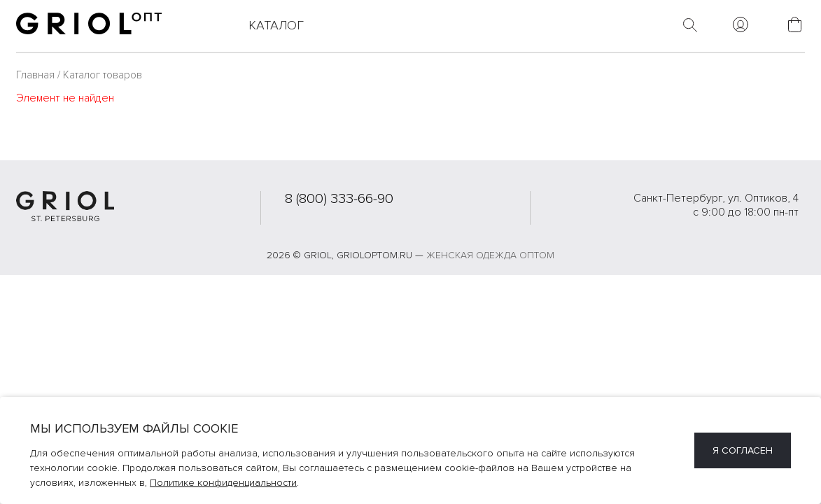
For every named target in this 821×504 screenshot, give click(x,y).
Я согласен (743, 450)
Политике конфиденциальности (223, 483)
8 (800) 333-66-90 (339, 199)
